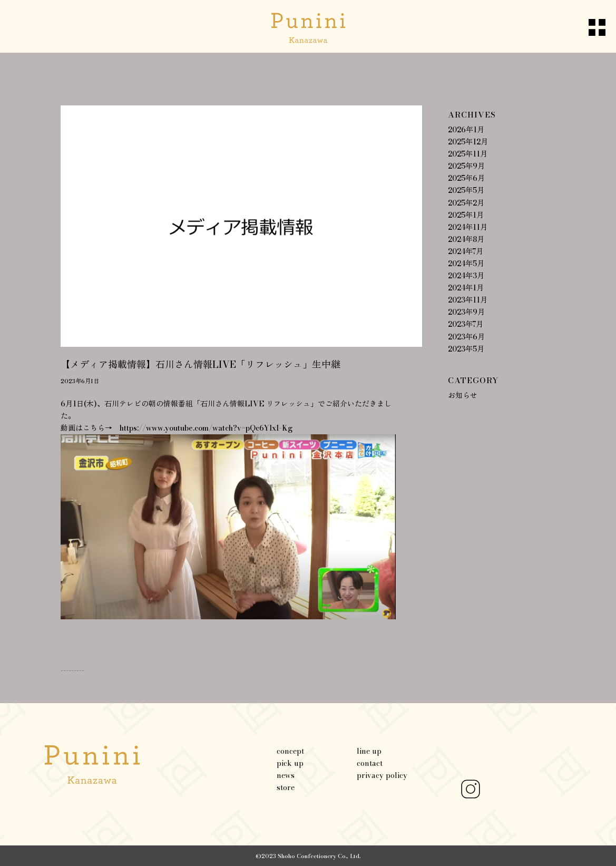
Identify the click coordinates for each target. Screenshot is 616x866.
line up (369, 751)
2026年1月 (466, 130)
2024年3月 (466, 276)
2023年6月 (466, 337)
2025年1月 (466, 215)
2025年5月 (466, 190)
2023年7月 (466, 324)
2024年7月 (466, 251)
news (286, 775)
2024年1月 (466, 288)
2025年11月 (468, 154)
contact (370, 763)
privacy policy (382, 775)
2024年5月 (466, 264)
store (286, 787)
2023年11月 (468, 300)
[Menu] (588, 26)
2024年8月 (466, 239)
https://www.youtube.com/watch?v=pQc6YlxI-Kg (206, 428)
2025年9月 (466, 166)
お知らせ (463, 395)
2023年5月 (466, 349)
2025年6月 (466, 178)
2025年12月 (468, 142)
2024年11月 (468, 227)
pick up (290, 763)
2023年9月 (466, 312)
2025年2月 (466, 203)
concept (290, 751)
